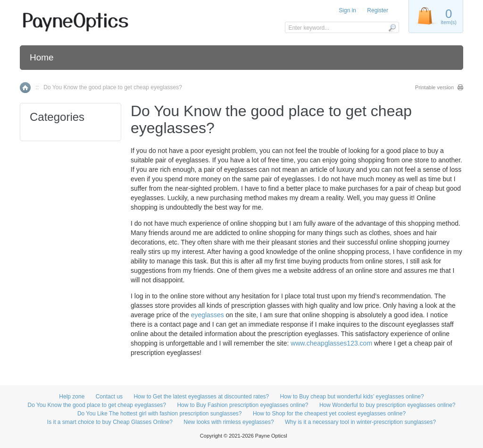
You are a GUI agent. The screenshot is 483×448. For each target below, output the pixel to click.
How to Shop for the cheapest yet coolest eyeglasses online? (329, 414)
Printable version (434, 87)
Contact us (109, 397)
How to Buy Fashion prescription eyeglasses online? (242, 405)
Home (42, 57)
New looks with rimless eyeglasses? (229, 422)
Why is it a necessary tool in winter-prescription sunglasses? (360, 422)
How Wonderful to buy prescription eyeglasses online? (387, 405)
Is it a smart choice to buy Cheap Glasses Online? (110, 422)
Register (378, 10)
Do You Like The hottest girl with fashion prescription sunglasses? (160, 414)
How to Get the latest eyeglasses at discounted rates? (201, 397)
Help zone (72, 397)
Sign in (347, 10)
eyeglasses (208, 315)
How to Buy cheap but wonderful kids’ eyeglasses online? (352, 397)
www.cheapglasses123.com (331, 343)
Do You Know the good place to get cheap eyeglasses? (97, 405)
